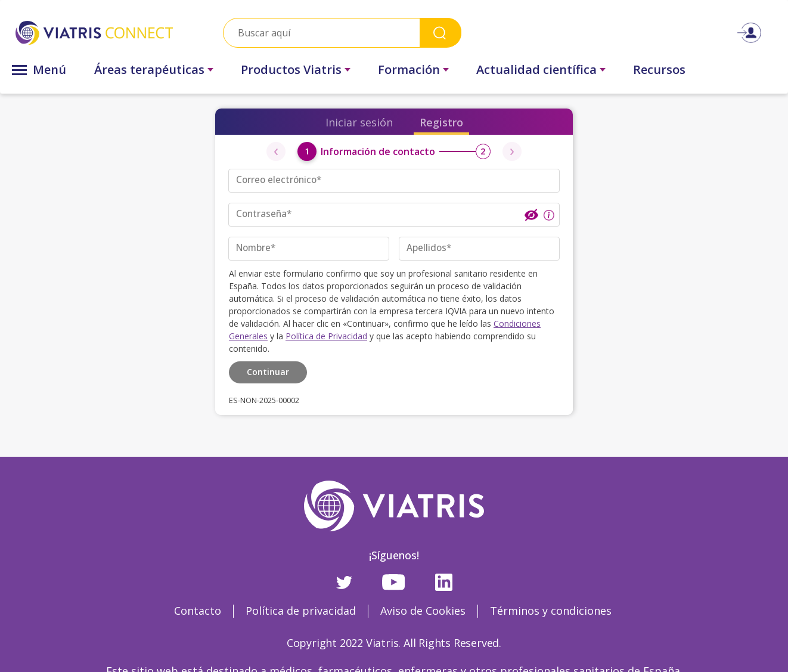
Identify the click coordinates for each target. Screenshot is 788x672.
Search (440, 32)
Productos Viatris (291, 69)
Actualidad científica (536, 69)
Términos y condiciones (551, 610)
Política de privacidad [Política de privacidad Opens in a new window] (301, 610)
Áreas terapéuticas (149, 69)
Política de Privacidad (326, 335)
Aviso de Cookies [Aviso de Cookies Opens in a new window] (423, 610)
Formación (409, 69)
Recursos (659, 69)
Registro (441, 122)
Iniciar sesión (359, 122)
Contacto (198, 610)
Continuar (268, 371)
